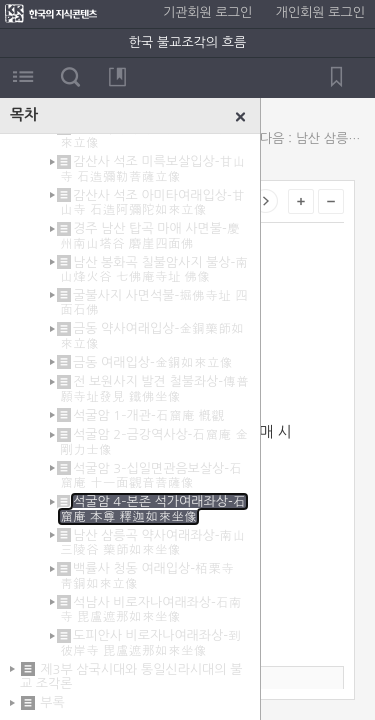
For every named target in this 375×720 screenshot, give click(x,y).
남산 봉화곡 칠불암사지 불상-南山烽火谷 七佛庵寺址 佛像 (154, 269)
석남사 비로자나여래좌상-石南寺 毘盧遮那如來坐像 (151, 609)
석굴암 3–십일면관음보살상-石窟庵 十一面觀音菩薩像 (151, 475)
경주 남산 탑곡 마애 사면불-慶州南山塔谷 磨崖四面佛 (150, 235)
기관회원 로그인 (207, 12)
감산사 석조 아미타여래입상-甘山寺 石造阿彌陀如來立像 (152, 202)
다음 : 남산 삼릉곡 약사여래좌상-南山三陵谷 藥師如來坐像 (312, 138)
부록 (52, 702)
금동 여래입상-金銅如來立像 (153, 362)
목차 (23, 77)
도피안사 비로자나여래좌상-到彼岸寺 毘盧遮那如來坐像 (150, 642)
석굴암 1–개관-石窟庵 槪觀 (148, 415)
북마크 (117, 77)
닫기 (241, 117)
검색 (70, 77)
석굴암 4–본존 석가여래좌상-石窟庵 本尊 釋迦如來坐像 (153, 508)
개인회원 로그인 (320, 12)
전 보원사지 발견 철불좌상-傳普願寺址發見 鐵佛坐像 (154, 388)
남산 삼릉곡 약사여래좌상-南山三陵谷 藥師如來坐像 (152, 542)
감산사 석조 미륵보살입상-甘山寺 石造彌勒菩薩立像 (152, 168)
